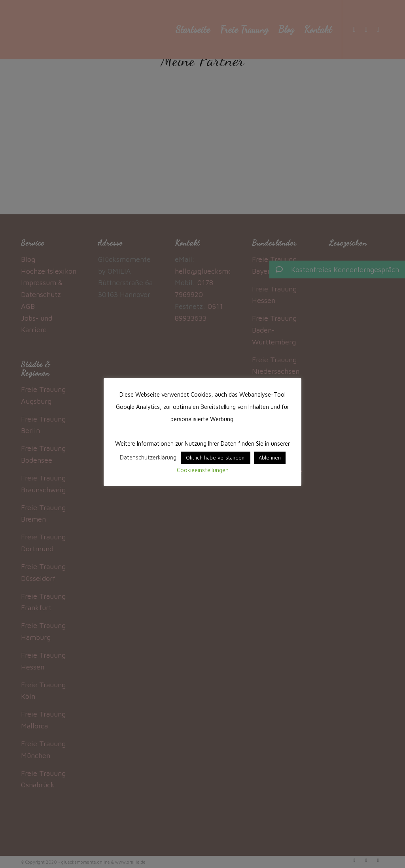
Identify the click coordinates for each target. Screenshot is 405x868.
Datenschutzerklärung (148, 457)
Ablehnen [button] (270, 458)
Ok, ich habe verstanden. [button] (216, 458)
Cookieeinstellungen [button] (203, 470)
